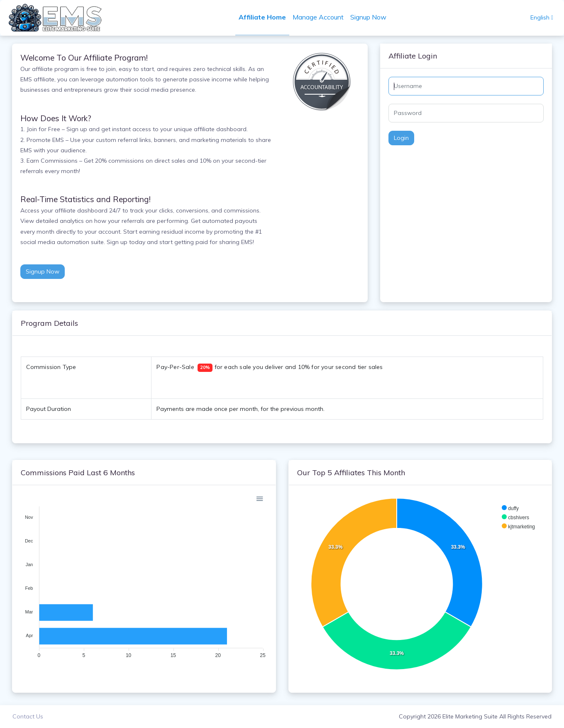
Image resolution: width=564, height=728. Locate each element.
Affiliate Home (263, 17)
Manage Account (319, 17)
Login (401, 138)
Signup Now (369, 17)
